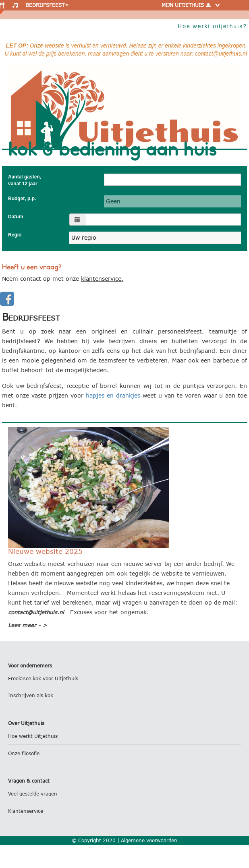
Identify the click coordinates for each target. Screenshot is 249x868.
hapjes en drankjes (113, 395)
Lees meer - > (28, 625)
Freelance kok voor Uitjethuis (43, 678)
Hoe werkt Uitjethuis (33, 736)
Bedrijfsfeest (47, 5)
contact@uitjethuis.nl (36, 612)
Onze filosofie (24, 753)
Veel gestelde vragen (33, 794)
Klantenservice (26, 811)
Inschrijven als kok (31, 695)
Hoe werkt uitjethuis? (212, 26)
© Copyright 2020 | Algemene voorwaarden (124, 840)
